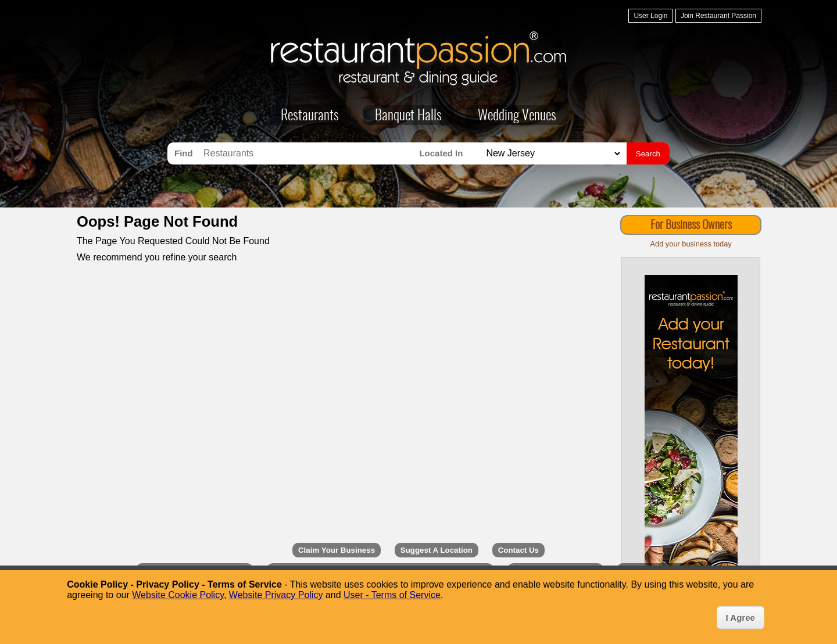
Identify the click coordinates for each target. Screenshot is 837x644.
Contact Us (518, 550)
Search (648, 154)
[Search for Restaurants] (308, 153)
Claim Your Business (337, 550)
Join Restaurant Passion (718, 16)
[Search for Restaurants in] (552, 154)
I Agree (741, 618)
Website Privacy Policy (276, 595)
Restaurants (310, 116)
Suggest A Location (437, 550)
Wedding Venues (517, 116)
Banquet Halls (408, 116)
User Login (650, 16)
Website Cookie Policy (178, 595)
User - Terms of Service (392, 595)
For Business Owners (691, 226)
